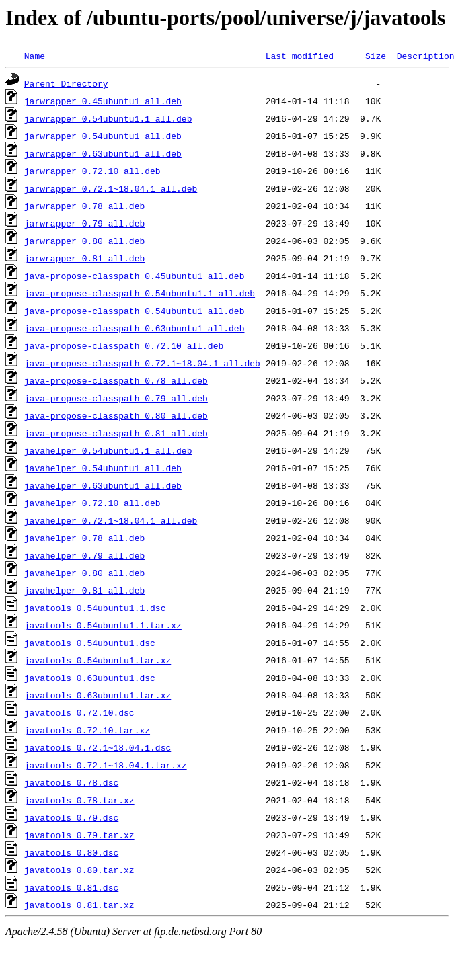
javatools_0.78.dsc (71, 782)
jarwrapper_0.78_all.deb (84, 206)
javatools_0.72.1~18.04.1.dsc (98, 747)
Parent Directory (66, 83)
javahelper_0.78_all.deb (84, 538)
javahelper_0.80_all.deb (84, 573)
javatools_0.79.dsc (71, 817)
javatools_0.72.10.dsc (79, 712)
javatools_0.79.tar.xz (79, 835)
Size (376, 56)
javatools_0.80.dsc (71, 852)
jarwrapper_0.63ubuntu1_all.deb (103, 153)
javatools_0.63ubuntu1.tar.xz (98, 695)
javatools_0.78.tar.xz (79, 800)
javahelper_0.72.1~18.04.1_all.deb (111, 520)
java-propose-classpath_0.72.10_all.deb (124, 345)
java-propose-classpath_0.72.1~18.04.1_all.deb (142, 363)
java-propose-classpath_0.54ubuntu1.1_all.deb (140, 293)
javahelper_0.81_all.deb (84, 590)
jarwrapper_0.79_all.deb (84, 223)
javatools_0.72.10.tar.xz (87, 730)
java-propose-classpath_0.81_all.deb (116, 433)
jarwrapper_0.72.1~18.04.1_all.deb (111, 188)
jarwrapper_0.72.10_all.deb (92, 171)
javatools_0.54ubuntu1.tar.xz (98, 660)
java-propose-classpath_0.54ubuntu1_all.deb (135, 311)
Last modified (300, 56)
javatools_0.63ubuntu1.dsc (90, 678)
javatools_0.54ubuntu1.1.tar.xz (103, 625)
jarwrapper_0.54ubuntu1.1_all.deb (108, 118)
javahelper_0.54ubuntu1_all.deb (103, 468)
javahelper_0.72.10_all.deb (92, 503)
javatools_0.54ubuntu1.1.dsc (95, 608)
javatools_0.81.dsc (71, 887)
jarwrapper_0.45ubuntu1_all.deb (103, 101)
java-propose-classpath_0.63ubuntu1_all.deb (135, 328)
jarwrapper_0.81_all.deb (84, 258)
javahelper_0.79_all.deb (84, 555)
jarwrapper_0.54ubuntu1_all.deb (103, 136)
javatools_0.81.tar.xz (79, 905)
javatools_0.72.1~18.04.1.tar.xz (106, 765)
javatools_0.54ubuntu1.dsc (90, 643)
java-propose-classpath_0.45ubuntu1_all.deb (135, 276)
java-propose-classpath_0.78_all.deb (116, 380)
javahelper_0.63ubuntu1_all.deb (103, 485)
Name (35, 56)
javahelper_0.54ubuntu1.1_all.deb (108, 450)
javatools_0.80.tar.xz (79, 870)
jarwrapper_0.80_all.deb (84, 241)
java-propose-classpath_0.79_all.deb (116, 398)
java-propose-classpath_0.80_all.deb (116, 415)
